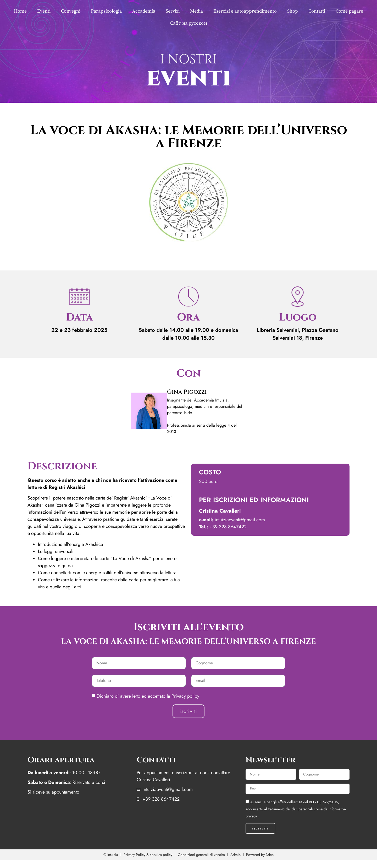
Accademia (144, 11)
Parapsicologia (106, 11)
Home (20, 11)
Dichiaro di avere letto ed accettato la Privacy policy (148, 696)
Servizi (173, 11)
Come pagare (349, 11)
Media (196, 11)
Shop (293, 11)
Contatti (317, 11)
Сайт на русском (189, 23)
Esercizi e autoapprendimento (245, 11)
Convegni (71, 11)
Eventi (44, 11)
